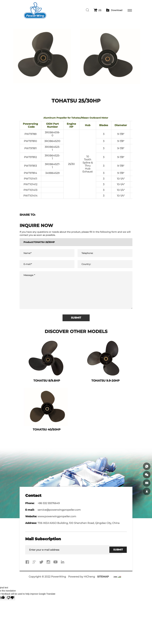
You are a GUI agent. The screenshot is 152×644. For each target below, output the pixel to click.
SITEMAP (103, 577)
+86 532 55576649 (49, 503)
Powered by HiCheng (82, 577)
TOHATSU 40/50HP (47, 430)
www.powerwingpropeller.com (57, 516)
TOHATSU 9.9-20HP (105, 381)
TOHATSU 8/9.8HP (47, 381)
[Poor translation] (10, 598)
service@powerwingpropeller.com (59, 510)
